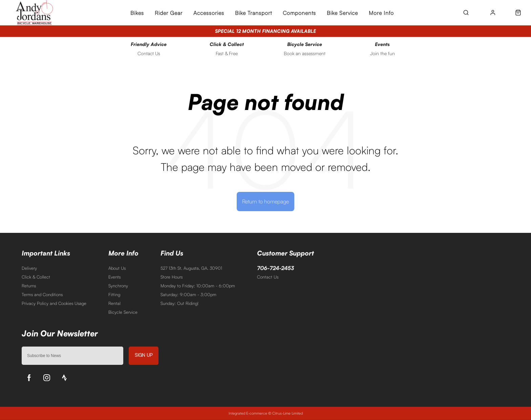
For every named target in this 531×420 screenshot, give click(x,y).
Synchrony (118, 286)
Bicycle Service (123, 312)
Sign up (144, 355)
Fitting (114, 294)
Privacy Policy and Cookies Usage (54, 303)
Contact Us (268, 277)
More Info (381, 13)
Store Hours (172, 277)
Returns (29, 286)
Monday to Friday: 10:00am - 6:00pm (198, 286)
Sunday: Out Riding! (179, 303)
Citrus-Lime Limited (288, 413)
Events (114, 277)
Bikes (137, 13)
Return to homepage (265, 201)
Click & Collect (36, 277)
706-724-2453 (275, 268)
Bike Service (342, 13)
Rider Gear (169, 13)
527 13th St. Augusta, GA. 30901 (191, 268)
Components (299, 13)
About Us (117, 268)
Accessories (209, 13)
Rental (114, 303)
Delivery (29, 268)
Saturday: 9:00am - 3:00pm (188, 294)
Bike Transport (253, 13)
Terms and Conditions (42, 294)
